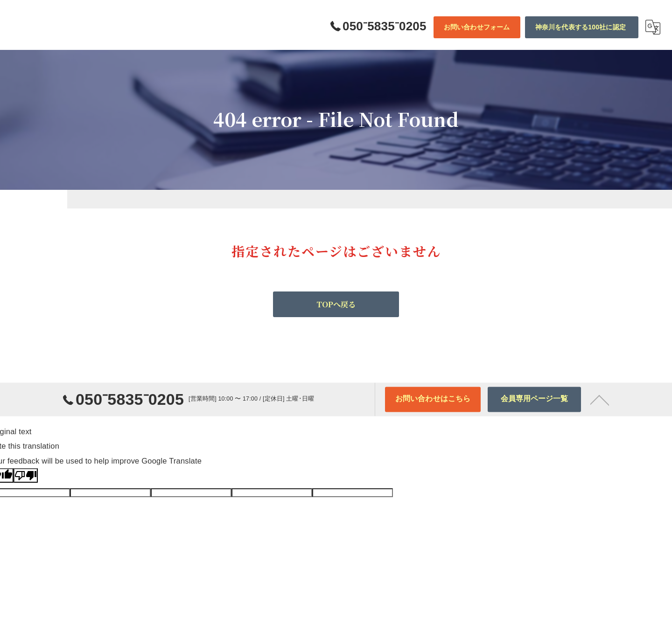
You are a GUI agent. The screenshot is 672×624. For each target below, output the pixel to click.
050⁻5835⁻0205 (117, 409)
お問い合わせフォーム (477, 27)
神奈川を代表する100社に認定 (581, 27)
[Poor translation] (26, 475)
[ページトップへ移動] (600, 408)
